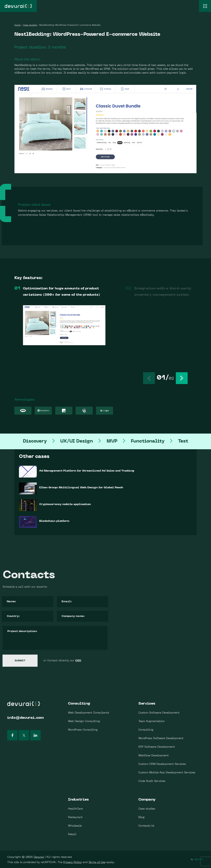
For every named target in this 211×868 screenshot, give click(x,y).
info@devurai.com (25, 718)
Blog (141, 817)
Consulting (79, 704)
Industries (78, 800)
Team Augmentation (152, 721)
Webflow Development (153, 756)
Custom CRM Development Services (162, 764)
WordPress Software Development (161, 738)
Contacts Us (146, 826)
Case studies (147, 809)
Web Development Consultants (89, 713)
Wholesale (75, 826)
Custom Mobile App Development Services (167, 773)
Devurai (39, 857)
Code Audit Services (152, 781)
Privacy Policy (72, 862)
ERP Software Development (157, 747)
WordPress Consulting (83, 730)
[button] (182, 378)
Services (147, 704)
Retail (72, 834)
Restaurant (75, 817)
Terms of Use (97, 862)
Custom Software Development (159, 713)
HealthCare (75, 809)
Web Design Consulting (84, 721)
